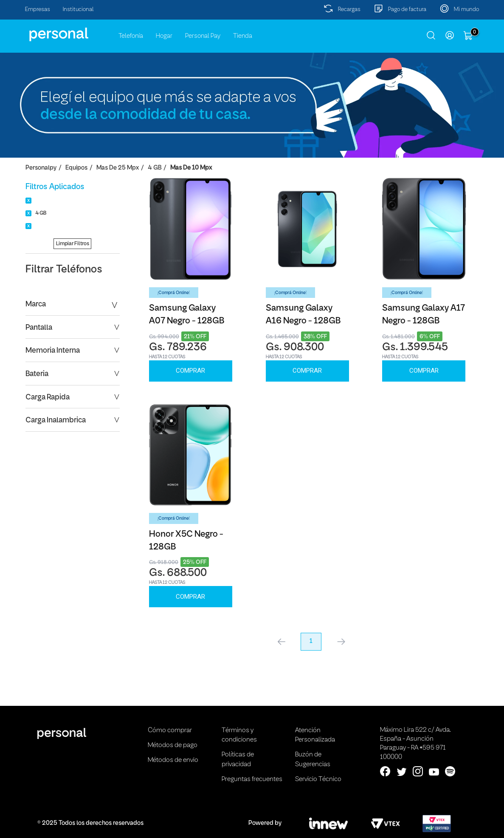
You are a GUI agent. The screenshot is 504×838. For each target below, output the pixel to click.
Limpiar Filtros (73, 244)
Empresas (38, 10)
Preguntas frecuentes (252, 779)
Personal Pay (203, 36)
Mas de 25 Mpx (118, 168)
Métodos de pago (173, 745)
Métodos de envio (173, 760)
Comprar (190, 371)
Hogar (164, 36)
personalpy (41, 168)
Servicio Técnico (318, 779)
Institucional (78, 10)
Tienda (243, 36)
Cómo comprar (170, 730)
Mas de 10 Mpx (191, 168)
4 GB (155, 168)
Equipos (76, 168)
